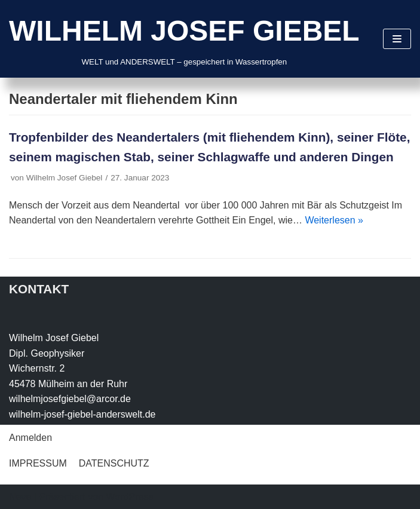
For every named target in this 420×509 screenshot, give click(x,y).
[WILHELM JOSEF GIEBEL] (184, 39)
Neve (20, 497)
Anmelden (30, 438)
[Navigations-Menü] (397, 39)
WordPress (129, 497)
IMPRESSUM (38, 463)
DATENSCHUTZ (114, 463)
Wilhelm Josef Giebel (65, 178)
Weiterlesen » (334, 220)
